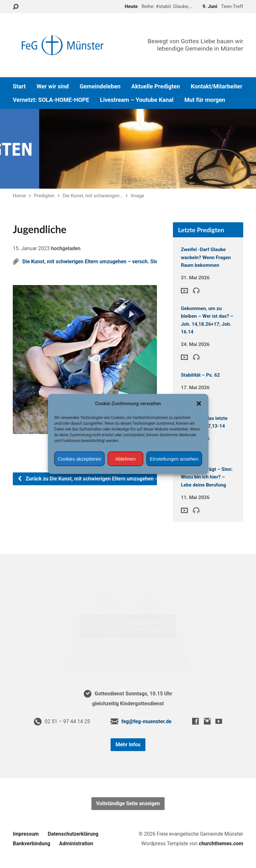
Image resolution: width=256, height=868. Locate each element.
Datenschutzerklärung (73, 834)
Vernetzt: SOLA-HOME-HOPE (51, 100)
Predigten (44, 196)
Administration (76, 843)
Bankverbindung (31, 843)
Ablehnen (125, 459)
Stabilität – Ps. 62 (200, 375)
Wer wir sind (53, 86)
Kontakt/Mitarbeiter (217, 86)
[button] (199, 404)
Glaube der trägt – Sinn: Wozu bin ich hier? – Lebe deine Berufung (207, 477)
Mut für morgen (205, 100)
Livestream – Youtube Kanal (137, 100)
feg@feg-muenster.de (147, 721)
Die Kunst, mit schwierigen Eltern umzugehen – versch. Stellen (94, 262)
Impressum (26, 834)
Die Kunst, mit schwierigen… (93, 196)
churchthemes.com (221, 843)
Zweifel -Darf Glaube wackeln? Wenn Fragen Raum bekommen (206, 257)
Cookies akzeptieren (80, 459)
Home (19, 196)
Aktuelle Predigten (156, 86)
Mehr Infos (128, 745)
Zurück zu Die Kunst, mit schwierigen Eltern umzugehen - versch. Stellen (105, 479)
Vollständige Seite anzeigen (128, 803)
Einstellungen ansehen (174, 459)
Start (19, 86)
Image (137, 196)
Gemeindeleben (100, 86)
